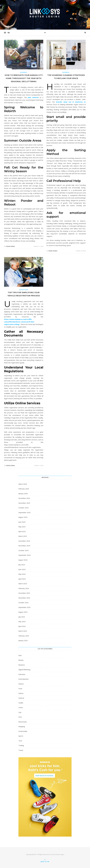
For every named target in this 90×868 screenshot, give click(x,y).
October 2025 (23, 508)
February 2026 (24, 489)
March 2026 (23, 484)
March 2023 (23, 631)
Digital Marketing (24, 670)
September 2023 (24, 607)
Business (24, 72)
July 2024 (22, 565)
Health (21, 703)
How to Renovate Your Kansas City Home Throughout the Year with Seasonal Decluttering (24, 78)
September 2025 (24, 512)
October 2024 (23, 550)
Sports (21, 736)
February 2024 (24, 588)
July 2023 (22, 617)
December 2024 (24, 541)
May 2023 (22, 622)
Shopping (22, 726)
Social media (23, 731)
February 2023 (24, 636)
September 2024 (24, 555)
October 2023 (23, 603)
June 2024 (22, 569)
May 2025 (22, 527)
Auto (20, 655)
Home (21, 707)
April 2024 (22, 579)
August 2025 (23, 517)
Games (21, 693)
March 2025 (23, 536)
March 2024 (23, 584)
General (21, 698)
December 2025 (24, 498)
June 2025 (22, 522)
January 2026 (23, 494)
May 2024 (22, 574)
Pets (20, 717)
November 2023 (24, 598)
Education (24, 290)
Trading (21, 745)
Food (20, 689)
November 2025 (24, 503)
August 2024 (23, 560)
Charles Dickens (10, 246)
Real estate (23, 722)
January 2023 (23, 640)
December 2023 (24, 593)
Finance (21, 684)
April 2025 (22, 531)
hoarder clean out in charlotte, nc (71, 102)
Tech (20, 741)
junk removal (33, 97)
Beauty (21, 660)
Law (20, 712)
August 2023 (23, 612)
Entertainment (24, 679)
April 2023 (22, 626)
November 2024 (24, 546)
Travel (21, 750)
